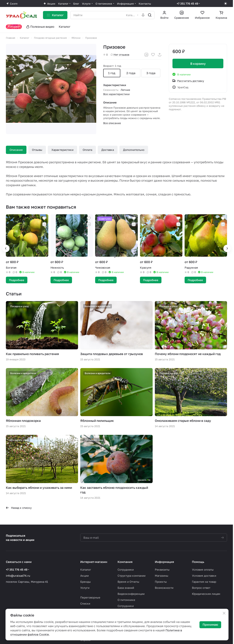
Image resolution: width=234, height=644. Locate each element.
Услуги (85, 588)
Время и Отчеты (128, 582)
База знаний (126, 588)
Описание (16, 150)
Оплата (87, 150)
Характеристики (62, 150)
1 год (112, 73)
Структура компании (132, 576)
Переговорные (90, 597)
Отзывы (37, 150)
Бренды (85, 582)
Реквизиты (162, 570)
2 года (131, 73)
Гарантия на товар (204, 582)
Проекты (161, 582)
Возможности (164, 588)
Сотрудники (126, 570)
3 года (151, 73)
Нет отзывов (120, 55)
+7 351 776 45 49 (187, 3)
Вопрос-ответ (201, 588)
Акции (84, 576)
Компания (125, 562)
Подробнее (17, 280)
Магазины (162, 576)
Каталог (86, 570)
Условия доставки (204, 576)
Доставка (108, 150)
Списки (85, 603)
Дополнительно (134, 150)
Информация (164, 562)
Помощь (198, 562)
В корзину (198, 64)
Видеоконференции (131, 594)
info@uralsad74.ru (18, 576)
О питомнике (126, 600)
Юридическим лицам (206, 594)
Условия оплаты (203, 570)
